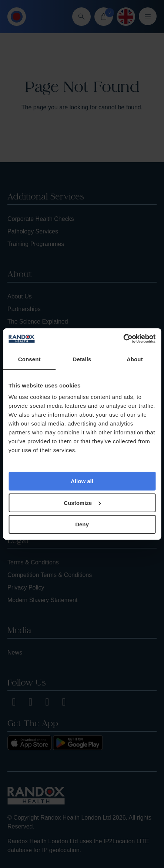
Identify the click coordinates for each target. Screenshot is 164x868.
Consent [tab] (29, 359)
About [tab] (135, 359)
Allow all (82, 481)
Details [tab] (82, 359)
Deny (82, 524)
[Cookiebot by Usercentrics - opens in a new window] (123, 339)
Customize (82, 503)
